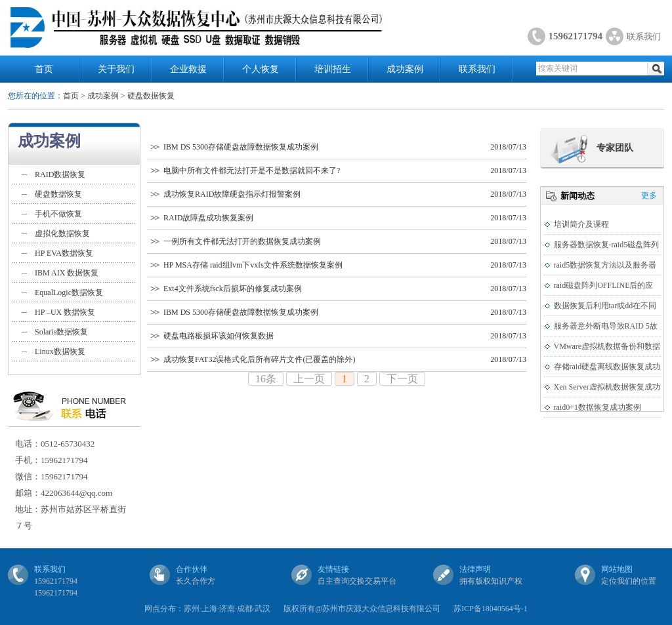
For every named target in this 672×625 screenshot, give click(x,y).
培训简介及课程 (581, 224)
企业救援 (188, 69)
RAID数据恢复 (60, 174)
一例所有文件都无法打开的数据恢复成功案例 (242, 241)
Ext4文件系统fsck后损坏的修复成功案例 (233, 289)
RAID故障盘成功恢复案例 (208, 218)
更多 (649, 195)
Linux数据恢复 (60, 352)
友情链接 (333, 569)
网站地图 (617, 569)
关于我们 (116, 69)
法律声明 (475, 569)
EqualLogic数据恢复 (69, 292)
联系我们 (644, 36)
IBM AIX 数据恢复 (67, 273)
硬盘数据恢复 (151, 96)
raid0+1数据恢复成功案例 (598, 407)
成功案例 (405, 69)
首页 (44, 69)
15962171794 (576, 36)
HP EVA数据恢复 (64, 253)
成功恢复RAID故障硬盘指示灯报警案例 (232, 194)
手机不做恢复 (58, 214)
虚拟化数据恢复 (62, 233)
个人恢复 (261, 69)
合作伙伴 (192, 569)
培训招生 (333, 69)
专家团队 (615, 148)
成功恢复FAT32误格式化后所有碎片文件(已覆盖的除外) (259, 359)
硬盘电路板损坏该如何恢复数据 (219, 336)
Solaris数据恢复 (61, 332)
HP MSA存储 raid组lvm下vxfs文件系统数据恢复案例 (253, 265)
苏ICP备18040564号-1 (491, 609)
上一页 (309, 379)
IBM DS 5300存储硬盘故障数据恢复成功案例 (241, 147)
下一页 (402, 379)
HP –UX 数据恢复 (65, 312)
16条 (266, 379)
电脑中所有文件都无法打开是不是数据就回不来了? (252, 171)
